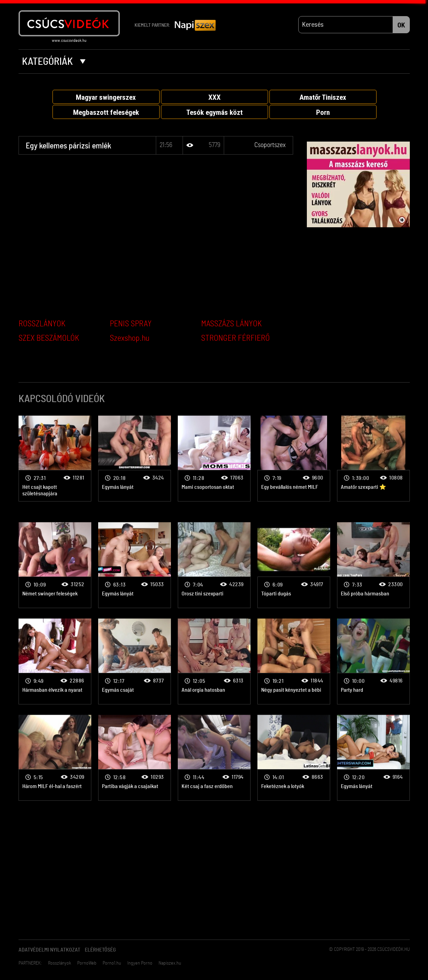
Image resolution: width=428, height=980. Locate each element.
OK (401, 25)
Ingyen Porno (140, 963)
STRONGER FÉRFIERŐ (235, 338)
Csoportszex (270, 145)
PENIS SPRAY (131, 324)
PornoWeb (87, 963)
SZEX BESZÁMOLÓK (49, 338)
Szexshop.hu (130, 338)
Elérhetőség (100, 950)
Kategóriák (54, 62)
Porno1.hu (112, 963)
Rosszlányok (60, 963)
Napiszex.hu (170, 963)
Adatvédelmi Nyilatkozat (49, 950)
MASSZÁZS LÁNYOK (232, 324)
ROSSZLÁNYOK (42, 324)
